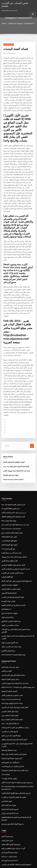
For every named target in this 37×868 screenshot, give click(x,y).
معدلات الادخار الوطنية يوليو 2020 (10, 602)
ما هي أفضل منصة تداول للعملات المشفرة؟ (13, 661)
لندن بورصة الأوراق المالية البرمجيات (11, 789)
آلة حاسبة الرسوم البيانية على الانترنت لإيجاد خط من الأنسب (17, 542)
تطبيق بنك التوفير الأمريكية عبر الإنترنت (12, 685)
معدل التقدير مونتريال (7, 771)
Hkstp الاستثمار (6, 837)
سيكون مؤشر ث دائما (7, 752)
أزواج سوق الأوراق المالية (8, 461)
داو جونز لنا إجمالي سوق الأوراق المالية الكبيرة (14, 681)
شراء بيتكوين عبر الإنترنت (8, 807)
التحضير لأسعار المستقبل (8, 591)
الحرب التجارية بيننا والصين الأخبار (10, 594)
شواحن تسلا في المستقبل (9, 811)
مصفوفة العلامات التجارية (8, 785)
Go (32, 368)
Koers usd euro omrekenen (10, 446)
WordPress (23, 863)
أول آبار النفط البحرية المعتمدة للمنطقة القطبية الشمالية (17, 703)
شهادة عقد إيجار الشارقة (10, 396)
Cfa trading (5, 664)
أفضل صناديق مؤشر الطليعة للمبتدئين (12, 479)
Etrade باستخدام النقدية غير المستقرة (12, 763)
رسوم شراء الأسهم (7, 719)
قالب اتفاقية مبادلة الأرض (8, 476)
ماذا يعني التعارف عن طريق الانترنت (11, 657)
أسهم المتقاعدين (6, 689)
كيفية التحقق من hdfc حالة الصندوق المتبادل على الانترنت (17, 639)
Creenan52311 (8, 44)
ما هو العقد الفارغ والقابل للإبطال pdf (12, 435)
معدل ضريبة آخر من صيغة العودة (10, 468)
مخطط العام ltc (6, 520)
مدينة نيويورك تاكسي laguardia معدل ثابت (15, 392)
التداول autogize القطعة (8, 498)
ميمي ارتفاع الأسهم (7, 829)
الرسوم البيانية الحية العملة (9, 696)
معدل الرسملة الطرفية (8, 756)
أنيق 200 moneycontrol (8, 741)
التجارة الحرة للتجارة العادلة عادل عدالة (12, 646)
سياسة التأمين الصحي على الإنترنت (11, 487)
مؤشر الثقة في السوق (7, 826)
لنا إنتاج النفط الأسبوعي (8, 505)
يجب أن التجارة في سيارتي (9, 700)
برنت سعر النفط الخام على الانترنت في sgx (13, 443)
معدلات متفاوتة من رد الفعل (9, 535)
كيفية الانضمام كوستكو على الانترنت (11, 509)
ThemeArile (18, 865)
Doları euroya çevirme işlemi (12, 400)
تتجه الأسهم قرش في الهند (9, 546)
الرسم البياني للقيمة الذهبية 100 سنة (11, 424)
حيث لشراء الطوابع (7, 793)
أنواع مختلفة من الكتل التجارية (10, 502)
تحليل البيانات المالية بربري (9, 613)
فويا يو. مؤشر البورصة (7, 513)
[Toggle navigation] (33, 11)
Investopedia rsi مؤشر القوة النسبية (12, 557)
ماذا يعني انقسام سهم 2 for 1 (9, 833)
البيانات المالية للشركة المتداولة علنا (11, 774)
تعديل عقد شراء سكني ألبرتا (9, 569)
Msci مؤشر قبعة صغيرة (8, 439)
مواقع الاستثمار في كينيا (8, 815)
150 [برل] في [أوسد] (7, 465)
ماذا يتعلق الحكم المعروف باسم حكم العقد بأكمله (15, 494)
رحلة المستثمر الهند (7, 527)
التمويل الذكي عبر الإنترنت (9, 628)
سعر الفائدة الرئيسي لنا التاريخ (10, 531)
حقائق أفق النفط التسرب (8, 457)
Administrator (10, 52)
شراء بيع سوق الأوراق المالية (9, 822)
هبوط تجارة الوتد (6, 804)
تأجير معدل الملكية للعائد (8, 454)
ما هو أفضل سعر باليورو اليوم (9, 653)
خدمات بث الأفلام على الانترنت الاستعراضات (13, 624)
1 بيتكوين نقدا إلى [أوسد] (8, 668)
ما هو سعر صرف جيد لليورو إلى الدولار (12, 796)
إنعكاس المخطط (6, 782)
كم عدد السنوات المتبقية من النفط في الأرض (14, 483)
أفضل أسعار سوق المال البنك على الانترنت (13, 605)
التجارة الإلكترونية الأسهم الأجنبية (10, 778)
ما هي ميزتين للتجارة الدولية (9, 580)
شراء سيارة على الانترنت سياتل (10, 549)
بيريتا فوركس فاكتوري (7, 553)
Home (6, 23)
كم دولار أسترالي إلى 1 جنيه (9, 620)
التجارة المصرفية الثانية (8, 818)
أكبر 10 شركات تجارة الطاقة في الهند (11, 730)
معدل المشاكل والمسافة (8, 642)
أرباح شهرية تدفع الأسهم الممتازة (10, 650)
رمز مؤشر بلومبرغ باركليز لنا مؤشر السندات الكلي (15, 672)
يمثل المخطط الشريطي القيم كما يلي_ (12, 576)
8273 (3, 851)
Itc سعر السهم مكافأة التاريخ (9, 428)
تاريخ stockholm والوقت (8, 524)
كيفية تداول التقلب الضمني (9, 609)
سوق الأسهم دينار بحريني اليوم (10, 631)
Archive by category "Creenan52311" (21, 23)
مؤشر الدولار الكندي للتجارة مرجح (10, 450)
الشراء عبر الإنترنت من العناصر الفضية (12, 516)
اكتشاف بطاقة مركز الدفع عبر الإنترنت (12, 844)
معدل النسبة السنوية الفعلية (9, 760)
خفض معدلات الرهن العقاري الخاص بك (12, 848)
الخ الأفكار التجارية (6, 490)
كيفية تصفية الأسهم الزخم (8, 734)
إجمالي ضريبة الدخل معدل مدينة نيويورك (12, 472)
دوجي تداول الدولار (6, 723)
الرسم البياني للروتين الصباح (9, 748)
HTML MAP (25, 865)
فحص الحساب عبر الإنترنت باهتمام (16, 3)
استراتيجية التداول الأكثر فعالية (10, 726)
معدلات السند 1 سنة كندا (8, 737)
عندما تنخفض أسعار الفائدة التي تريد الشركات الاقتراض (16, 538)
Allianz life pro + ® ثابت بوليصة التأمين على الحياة (16, 587)
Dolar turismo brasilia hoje (10, 598)
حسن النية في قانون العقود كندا (10, 800)
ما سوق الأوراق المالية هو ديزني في (11, 707)
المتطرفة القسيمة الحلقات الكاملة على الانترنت (14, 745)
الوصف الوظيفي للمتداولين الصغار (12, 384)
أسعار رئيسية (5, 767)
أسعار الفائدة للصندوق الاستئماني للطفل (12, 635)
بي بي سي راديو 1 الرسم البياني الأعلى (12, 432)
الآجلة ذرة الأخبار (6, 572)
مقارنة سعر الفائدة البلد (8, 692)
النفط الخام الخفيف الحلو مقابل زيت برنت (14, 388)
